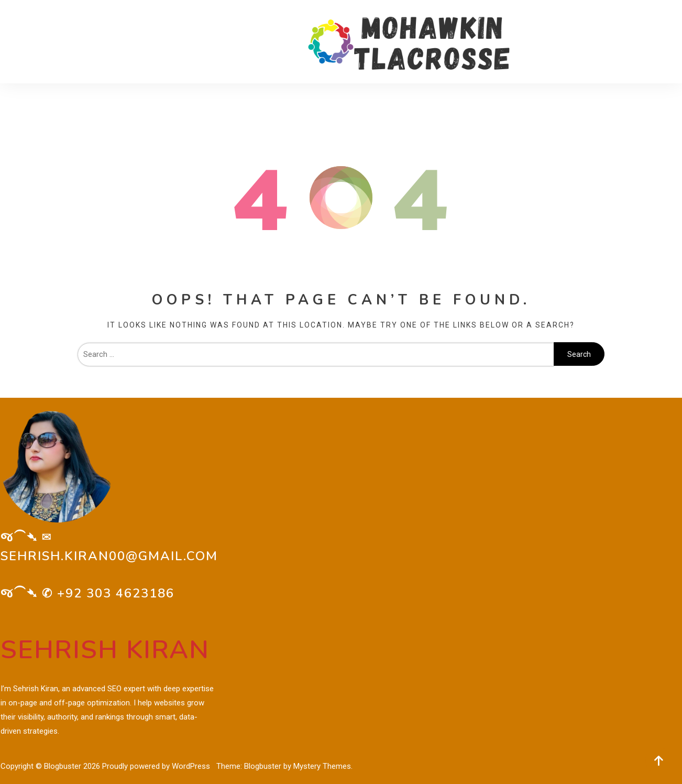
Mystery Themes (322, 766)
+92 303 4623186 (116, 593)
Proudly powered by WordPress (157, 766)
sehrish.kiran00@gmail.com (109, 556)
